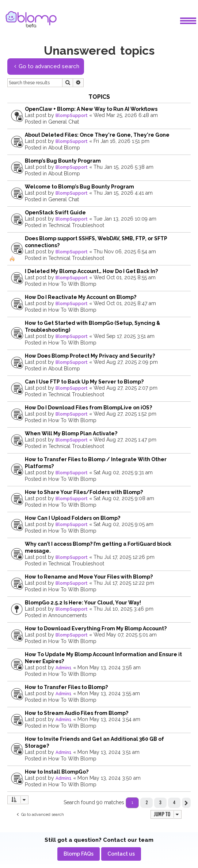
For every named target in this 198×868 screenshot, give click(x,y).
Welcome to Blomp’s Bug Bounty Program (79, 187)
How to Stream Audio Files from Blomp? (77, 713)
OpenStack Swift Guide (55, 213)
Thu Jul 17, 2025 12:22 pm (124, 583)
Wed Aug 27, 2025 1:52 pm (125, 414)
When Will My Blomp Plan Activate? (71, 433)
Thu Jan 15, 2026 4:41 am (123, 193)
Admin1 (64, 668)
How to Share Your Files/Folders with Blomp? (84, 492)
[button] (186, 803)
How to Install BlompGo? (57, 772)
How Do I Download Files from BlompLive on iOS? (88, 408)
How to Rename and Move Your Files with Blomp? (89, 577)
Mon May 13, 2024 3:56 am (109, 667)
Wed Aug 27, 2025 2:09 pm (126, 362)
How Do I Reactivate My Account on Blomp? (81, 297)
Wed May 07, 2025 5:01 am (125, 635)
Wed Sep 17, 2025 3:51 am (124, 336)
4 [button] (174, 802)
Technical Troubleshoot (76, 225)
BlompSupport (72, 116)
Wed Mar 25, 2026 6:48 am (126, 115)
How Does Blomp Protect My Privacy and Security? (90, 356)
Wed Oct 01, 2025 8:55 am (125, 277)
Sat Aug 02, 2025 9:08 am (124, 498)
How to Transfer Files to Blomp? (66, 687)
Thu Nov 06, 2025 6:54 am (125, 252)
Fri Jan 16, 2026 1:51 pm (121, 141)
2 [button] (147, 802)
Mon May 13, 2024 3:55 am (109, 693)
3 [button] (160, 802)
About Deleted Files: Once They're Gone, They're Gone (97, 135)
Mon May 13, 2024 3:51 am (108, 752)
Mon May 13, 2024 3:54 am (109, 719)
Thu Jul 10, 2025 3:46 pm (123, 609)
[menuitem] (79, 854)
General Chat (64, 122)
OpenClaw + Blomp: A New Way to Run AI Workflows (91, 109)
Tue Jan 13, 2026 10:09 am (125, 219)
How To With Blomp (72, 284)
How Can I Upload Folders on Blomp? (73, 518)
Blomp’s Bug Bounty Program (63, 161)
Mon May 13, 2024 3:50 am (109, 778)
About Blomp (64, 148)
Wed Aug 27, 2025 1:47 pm (125, 440)
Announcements (68, 615)
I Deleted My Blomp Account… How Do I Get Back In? (91, 271)
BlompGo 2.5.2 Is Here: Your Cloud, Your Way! (83, 603)
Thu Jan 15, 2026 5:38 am (123, 167)
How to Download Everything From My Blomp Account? (96, 628)
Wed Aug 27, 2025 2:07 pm (125, 388)
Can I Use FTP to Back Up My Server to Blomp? (84, 382)
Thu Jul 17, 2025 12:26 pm (124, 557)
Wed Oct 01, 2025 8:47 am (125, 303)
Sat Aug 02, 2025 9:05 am (123, 524)
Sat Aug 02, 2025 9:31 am (123, 472)
